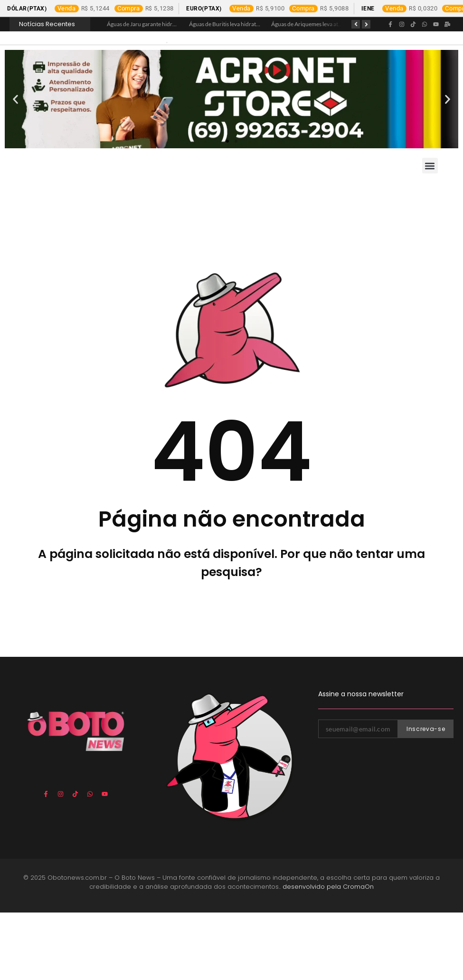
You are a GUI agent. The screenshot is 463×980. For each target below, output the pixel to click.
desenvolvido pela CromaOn (328, 955)
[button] (15, 167)
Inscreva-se (426, 796)
